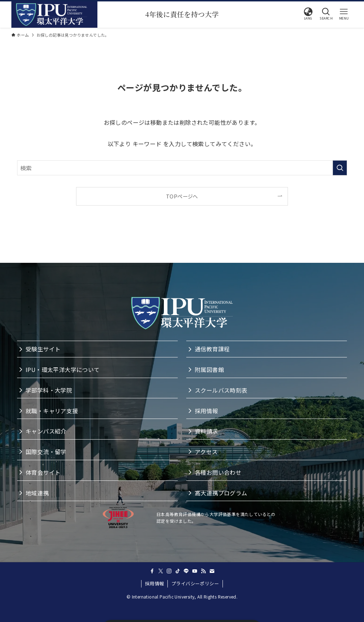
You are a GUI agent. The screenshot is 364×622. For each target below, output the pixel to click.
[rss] (203, 571)
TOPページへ (182, 196)
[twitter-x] (161, 571)
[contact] (212, 571)
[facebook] (152, 571)
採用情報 (155, 583)
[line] (186, 571)
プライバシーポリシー (195, 583)
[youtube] (195, 571)
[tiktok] (178, 571)
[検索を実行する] (340, 168)
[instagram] (169, 571)
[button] (308, 14)
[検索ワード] (182, 168)
